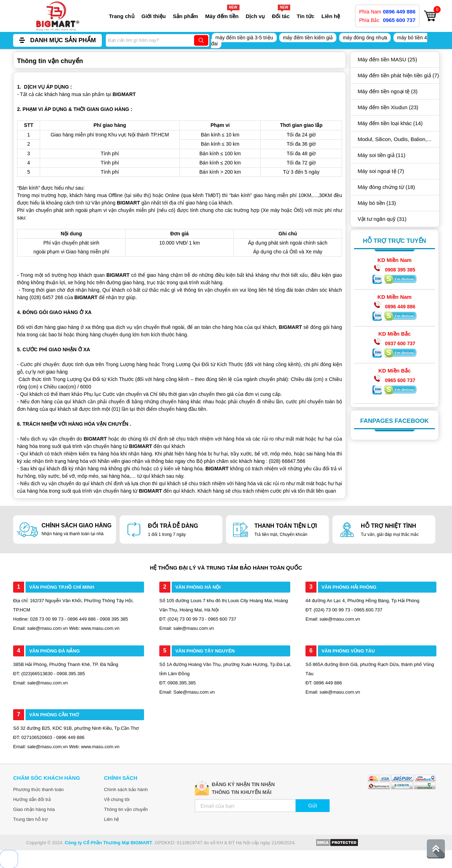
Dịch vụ (255, 16)
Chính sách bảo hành (126, 789)
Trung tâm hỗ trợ (30, 819)
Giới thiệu (154, 16)
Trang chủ (122, 16)
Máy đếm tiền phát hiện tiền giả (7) (398, 75)
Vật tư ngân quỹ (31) (382, 219)
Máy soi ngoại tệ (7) (381, 171)
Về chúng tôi (117, 799)
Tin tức (305, 16)
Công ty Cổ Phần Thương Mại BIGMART (109, 843)
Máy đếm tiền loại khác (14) (390, 123)
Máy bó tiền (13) (377, 203)
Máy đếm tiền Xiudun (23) (388, 107)
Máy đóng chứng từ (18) (386, 187)
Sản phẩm (185, 16)
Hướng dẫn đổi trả (32, 799)
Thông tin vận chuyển (126, 809)
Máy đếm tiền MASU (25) (387, 59)
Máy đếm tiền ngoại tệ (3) (388, 91)
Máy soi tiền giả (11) (381, 155)
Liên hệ (331, 16)
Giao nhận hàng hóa (34, 809)
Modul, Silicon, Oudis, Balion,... (395, 139)
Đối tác (281, 16)
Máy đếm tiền (222, 16)
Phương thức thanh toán (38, 789)
